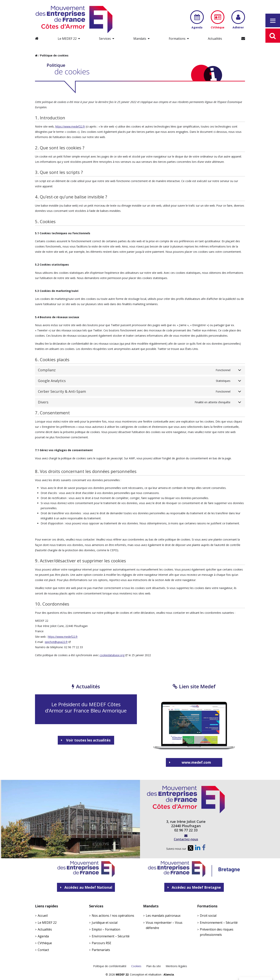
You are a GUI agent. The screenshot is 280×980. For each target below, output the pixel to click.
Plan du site (154, 966)
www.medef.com (196, 762)
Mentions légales (176, 966)
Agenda (43, 936)
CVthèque (45, 943)
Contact (43, 950)
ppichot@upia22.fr (56, 642)
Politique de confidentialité (110, 966)
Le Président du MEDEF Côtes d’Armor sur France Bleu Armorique (86, 707)
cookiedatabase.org (112, 655)
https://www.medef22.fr (70, 126)
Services (105, 39)
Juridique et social (105, 923)
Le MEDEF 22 (67, 39)
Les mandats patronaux (163, 916)
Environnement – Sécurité (111, 936)
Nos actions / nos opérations (113, 916)
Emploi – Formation (106, 929)
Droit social (208, 916)
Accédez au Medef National (88, 887)
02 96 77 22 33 (186, 830)
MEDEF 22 (122, 974)
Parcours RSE (101, 943)
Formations (177, 39)
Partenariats (101, 950)
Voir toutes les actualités (88, 740)
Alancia (169, 974)
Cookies (136, 966)
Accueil (43, 916)
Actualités (215, 39)
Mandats (140, 39)
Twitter (190, 849)
